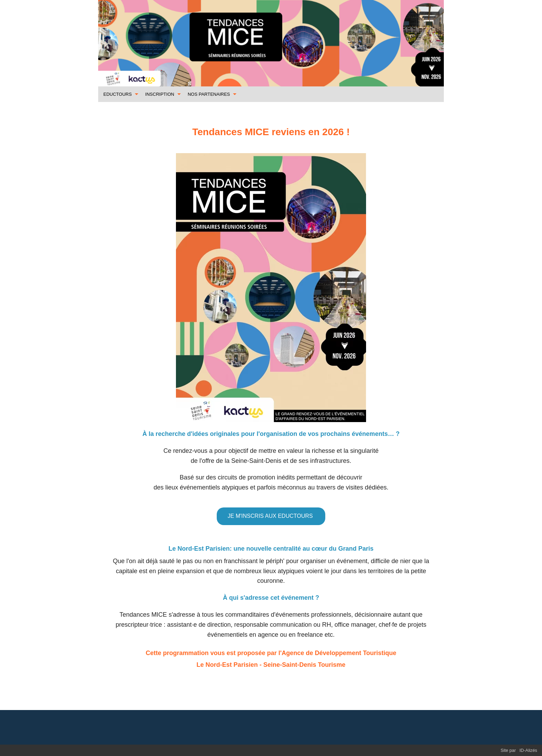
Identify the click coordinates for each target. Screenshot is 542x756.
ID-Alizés (528, 750)
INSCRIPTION (160, 94)
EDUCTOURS (118, 94)
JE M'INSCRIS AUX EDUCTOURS (271, 516)
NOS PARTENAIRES (209, 94)
